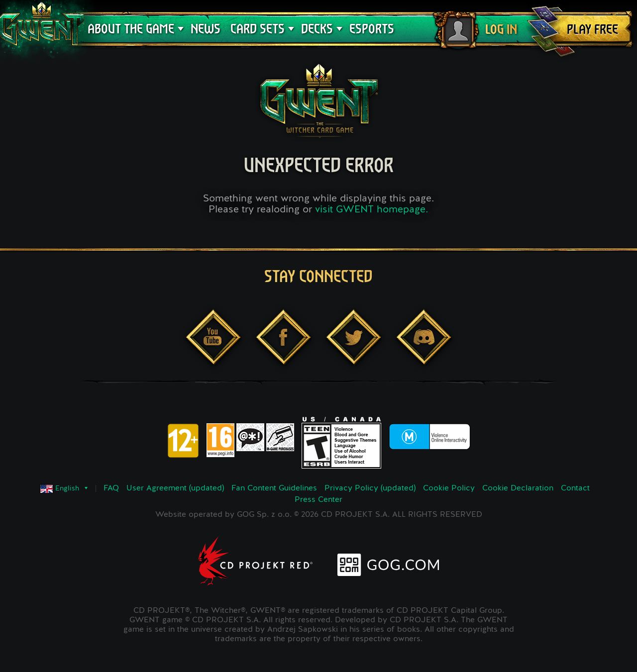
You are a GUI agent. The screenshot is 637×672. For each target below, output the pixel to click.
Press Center (318, 500)
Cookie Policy (449, 488)
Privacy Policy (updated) (370, 488)
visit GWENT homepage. (372, 210)
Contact (575, 488)
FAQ (111, 488)
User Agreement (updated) (175, 488)
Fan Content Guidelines (274, 488)
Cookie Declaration (518, 488)
